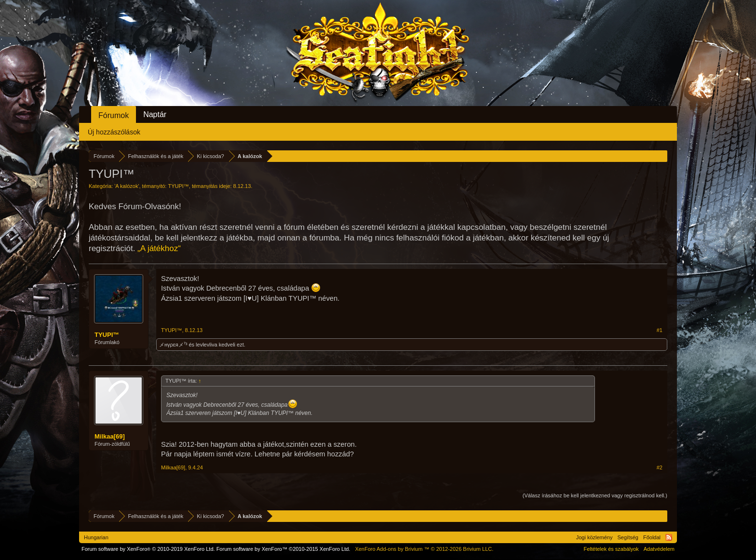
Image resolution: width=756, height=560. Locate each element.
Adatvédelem (659, 549)
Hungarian (96, 537)
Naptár (155, 114)
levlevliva (207, 345)
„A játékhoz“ (159, 248)
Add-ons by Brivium (424, 549)
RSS (669, 537)
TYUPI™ (178, 186)
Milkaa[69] (110, 436)
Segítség (628, 537)
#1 (660, 330)
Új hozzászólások (114, 132)
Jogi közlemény (594, 537)
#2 (660, 467)
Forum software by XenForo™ (283, 549)
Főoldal (652, 537)
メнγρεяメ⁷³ (173, 345)
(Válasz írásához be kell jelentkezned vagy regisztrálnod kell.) (595, 495)
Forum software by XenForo (148, 549)
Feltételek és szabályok (611, 549)
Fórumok (114, 115)
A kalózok (127, 186)
